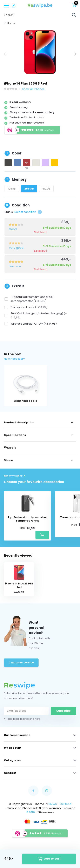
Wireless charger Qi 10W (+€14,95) (34, 324)
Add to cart (49, 859)
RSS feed (66, 804)
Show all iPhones (33, 89)
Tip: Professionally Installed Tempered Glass (27, 519)
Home (11, 23)
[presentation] (5, 54)
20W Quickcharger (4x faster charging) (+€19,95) (39, 315)
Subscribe (63, 711)
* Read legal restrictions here (22, 719)
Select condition (25, 212)
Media (10, 448)
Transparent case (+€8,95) (29, 307)
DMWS (53, 804)
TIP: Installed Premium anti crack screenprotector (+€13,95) (32, 299)
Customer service (21, 662)
